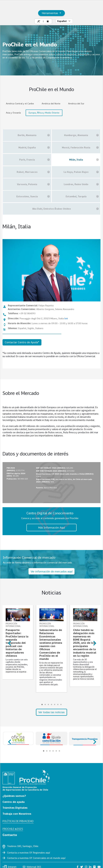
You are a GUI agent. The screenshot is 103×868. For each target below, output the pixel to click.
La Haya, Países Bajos (81, 172)
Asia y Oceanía (13, 113)
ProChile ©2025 (13, 829)
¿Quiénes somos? (14, 796)
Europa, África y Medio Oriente (44, 113)
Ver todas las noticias (51, 712)
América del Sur (76, 103)
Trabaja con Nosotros (17, 814)
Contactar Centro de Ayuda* (22, 342)
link (66, 318)
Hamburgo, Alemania (81, 135)
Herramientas (50, 13)
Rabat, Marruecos (33, 172)
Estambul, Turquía (82, 196)
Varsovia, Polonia (33, 184)
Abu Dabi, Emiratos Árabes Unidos (65, 209)
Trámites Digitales (15, 808)
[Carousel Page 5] (55, 705)
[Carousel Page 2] (45, 705)
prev (9, 642)
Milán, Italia (84, 160)
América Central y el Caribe (20, 103)
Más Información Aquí (52, 528)
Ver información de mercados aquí (52, 571)
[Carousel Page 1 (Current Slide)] (42, 705)
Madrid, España (34, 148)
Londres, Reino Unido (81, 184)
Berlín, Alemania (34, 135)
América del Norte (51, 103)
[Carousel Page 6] (58, 705)
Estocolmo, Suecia (33, 196)
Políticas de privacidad (18, 821)
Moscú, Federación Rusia (80, 148)
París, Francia (34, 160)
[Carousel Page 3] (48, 705)
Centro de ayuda (14, 802)
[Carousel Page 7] (61, 705)
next (94, 642)
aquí (48, 853)
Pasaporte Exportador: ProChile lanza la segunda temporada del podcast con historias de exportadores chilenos (17, 643)
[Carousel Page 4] (51, 705)
